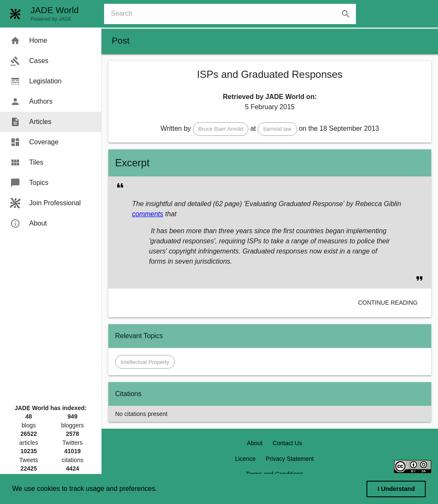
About (255, 443)
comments (148, 214)
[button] (221, 129)
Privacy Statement (290, 459)
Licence (245, 459)
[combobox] (233, 14)
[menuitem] (51, 41)
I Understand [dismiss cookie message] (396, 489)
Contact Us (287, 443)
